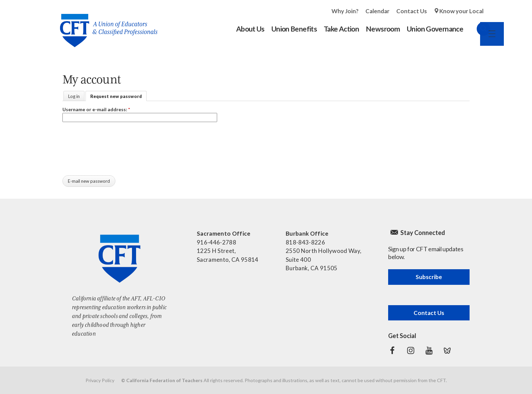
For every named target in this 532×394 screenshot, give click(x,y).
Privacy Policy (100, 380)
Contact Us (412, 11)
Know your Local (461, 11)
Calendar (377, 11)
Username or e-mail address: (96, 109)
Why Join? (345, 11)
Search (477, 29)
